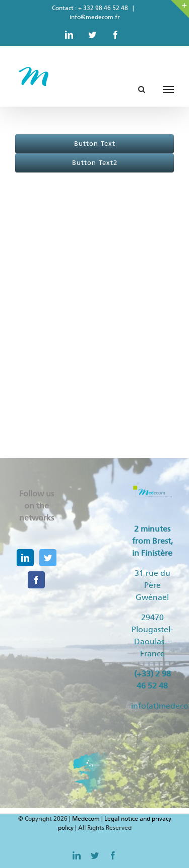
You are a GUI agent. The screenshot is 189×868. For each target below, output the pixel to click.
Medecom (86, 819)
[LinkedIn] (25, 558)
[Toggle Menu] (168, 90)
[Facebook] (36, 580)
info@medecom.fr (95, 17)
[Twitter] (48, 558)
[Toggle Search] (142, 89)
